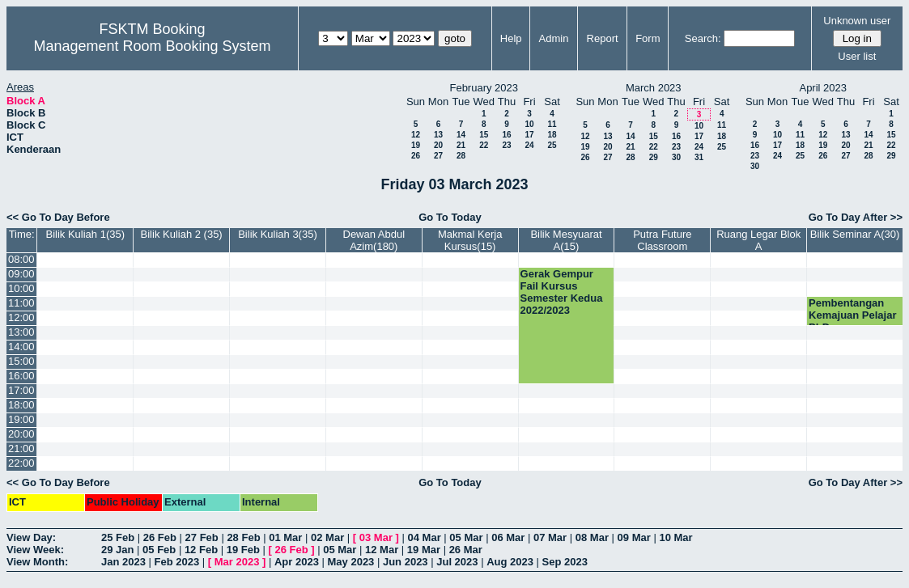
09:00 (21, 274)
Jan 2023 (123, 562)
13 (438, 135)
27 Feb (202, 537)
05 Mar (466, 537)
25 (552, 145)
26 (416, 156)
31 (699, 157)
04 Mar (425, 537)
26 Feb (160, 537)
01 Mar (285, 537)
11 (552, 124)
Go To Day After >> (856, 217)
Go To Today (450, 217)
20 (438, 145)
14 (461, 135)
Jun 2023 (406, 562)
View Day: (31, 537)
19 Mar (424, 550)
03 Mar (376, 537)
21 (461, 145)
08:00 (21, 259)
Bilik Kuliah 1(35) (86, 234)
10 (529, 124)
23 (506, 145)
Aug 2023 (510, 562)
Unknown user (857, 21)
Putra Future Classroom (662, 240)
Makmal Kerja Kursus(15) (470, 240)
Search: (703, 38)
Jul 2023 (457, 562)
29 (654, 157)
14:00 (21, 347)
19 (416, 145)
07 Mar (550, 537)
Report (603, 38)
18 (552, 135)
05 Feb (159, 550)
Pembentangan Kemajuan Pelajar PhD (852, 315)
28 (461, 156)
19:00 (21, 419)
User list (857, 56)
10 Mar (675, 537)
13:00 (21, 332)
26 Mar (466, 550)
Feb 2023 (177, 562)
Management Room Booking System (152, 46)
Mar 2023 (237, 562)
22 (484, 145)
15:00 (21, 361)
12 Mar (382, 550)
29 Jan (117, 550)
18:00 (21, 405)
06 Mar (508, 537)
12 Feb (201, 550)
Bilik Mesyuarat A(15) (566, 240)
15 (484, 135)
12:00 (21, 317)
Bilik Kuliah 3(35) (278, 234)
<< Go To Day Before (58, 217)
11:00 (21, 303)
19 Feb (243, 550)
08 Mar (592, 537)
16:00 (21, 376)
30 (676, 157)
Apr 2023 (297, 562)
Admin (554, 38)
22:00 (21, 463)
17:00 (21, 390)
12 (416, 135)
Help (511, 38)
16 (506, 135)
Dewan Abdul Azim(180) (374, 240)
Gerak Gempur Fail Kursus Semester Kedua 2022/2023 (562, 292)
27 (438, 156)
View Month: (37, 562)
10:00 (21, 288)
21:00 (21, 448)
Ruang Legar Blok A (758, 240)
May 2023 (351, 562)
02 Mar (327, 537)
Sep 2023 (565, 562)
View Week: (35, 550)
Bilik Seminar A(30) (855, 234)
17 (529, 135)
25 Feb (118, 537)
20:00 (21, 434)
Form (648, 38)
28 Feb (243, 537)
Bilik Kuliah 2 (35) (182, 234)
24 (529, 145)
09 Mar (634, 537)
